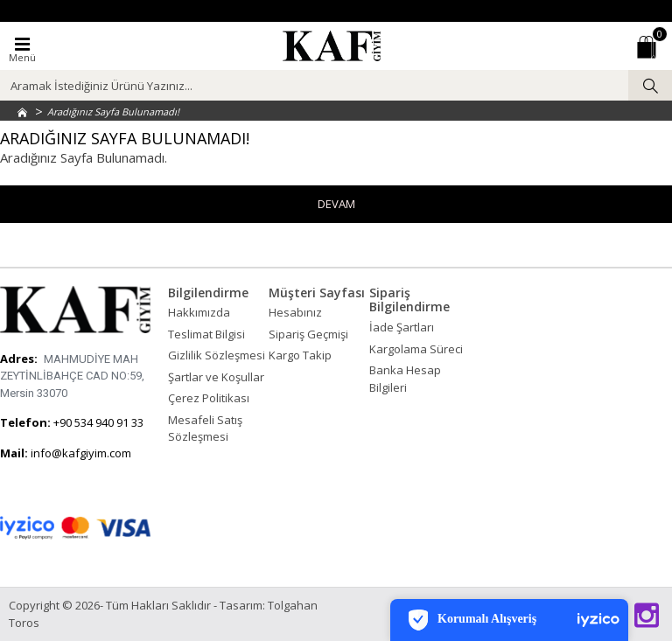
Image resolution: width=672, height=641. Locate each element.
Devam (336, 204)
